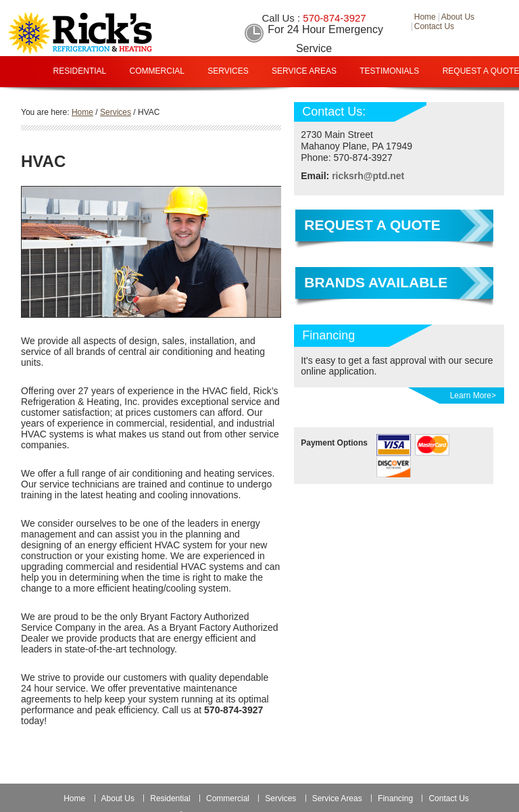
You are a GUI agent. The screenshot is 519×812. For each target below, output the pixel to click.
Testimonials (389, 71)
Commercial (157, 71)
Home (74, 798)
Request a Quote (372, 225)
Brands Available (376, 282)
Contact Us (448, 798)
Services (228, 71)
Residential (80, 71)
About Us (118, 798)
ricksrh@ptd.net (368, 176)
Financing (287, 101)
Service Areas (304, 71)
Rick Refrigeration (105, 33)
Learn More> (473, 396)
